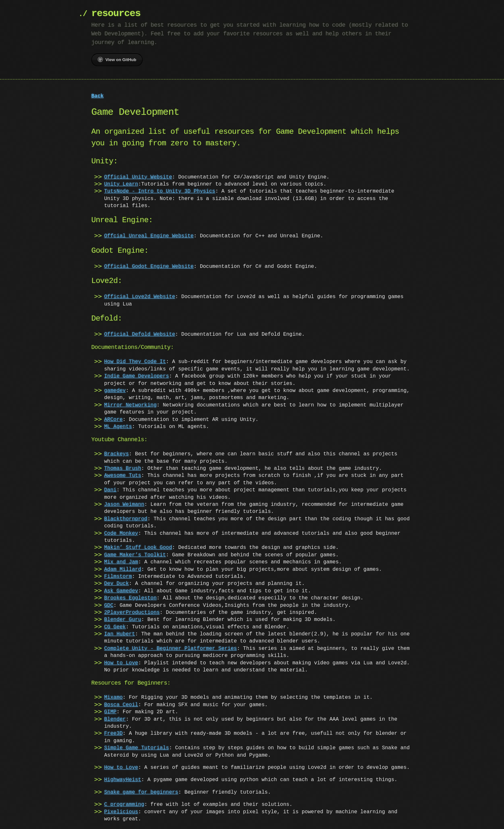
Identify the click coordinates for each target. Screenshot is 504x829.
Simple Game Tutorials (137, 748)
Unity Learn (121, 184)
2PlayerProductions (132, 613)
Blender (115, 719)
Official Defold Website (140, 334)
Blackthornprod (126, 519)
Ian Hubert (120, 634)
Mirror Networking (130, 405)
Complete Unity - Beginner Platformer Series (171, 649)
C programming (124, 805)
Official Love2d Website (140, 297)
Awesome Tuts (123, 476)
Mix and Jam (121, 562)
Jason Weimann (124, 505)
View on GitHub (117, 59)
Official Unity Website (138, 177)
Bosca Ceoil (121, 705)
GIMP (110, 712)
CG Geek (115, 627)
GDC (109, 606)
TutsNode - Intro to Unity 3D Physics (160, 191)
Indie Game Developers (137, 376)
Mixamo (113, 697)
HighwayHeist (123, 780)
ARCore (113, 420)
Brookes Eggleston (130, 598)
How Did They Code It (135, 362)
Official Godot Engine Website (149, 267)
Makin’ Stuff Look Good (138, 548)
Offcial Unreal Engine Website (149, 236)
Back (97, 96)
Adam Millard (123, 569)
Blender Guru (123, 620)
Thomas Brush (123, 469)
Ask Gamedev (121, 591)
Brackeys (117, 454)
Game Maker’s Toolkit (135, 555)
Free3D (113, 733)
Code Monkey (121, 533)
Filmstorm (118, 577)
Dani (110, 490)
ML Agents (118, 427)
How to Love (121, 663)
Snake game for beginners (141, 792)
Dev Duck (117, 584)
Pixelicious (121, 812)
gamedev (115, 391)
